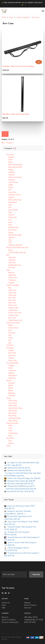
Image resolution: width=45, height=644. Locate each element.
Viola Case (10, 293)
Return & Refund (30, 605)
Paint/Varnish (11, 210)
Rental (9, 388)
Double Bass (11, 433)
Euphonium (10, 275)
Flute (8, 441)
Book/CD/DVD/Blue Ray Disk (16, 247)
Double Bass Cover (13, 320)
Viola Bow (10, 260)
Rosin (8, 225)
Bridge (9, 170)
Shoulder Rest (11, 227)
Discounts (28, 608)
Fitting (9, 187)
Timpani (9, 358)
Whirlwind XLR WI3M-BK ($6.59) (18, 471)
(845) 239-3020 (30, 622)
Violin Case (10, 290)
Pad (8, 207)
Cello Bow (10, 263)
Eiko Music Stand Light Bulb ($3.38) (19, 484)
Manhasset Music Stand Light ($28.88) (20, 481)
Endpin (9, 185)
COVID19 (9, 345)
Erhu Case (10, 300)
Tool (8, 242)
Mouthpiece (11, 202)
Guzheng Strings (12, 418)
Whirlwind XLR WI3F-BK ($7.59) (17, 468)
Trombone (10, 280)
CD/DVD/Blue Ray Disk (15, 253)
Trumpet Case (11, 315)
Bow (7, 255)
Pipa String (10, 416)
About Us (5, 617)
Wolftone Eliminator (13, 245)
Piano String (11, 421)
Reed (8, 222)
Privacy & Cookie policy (10, 622)
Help (3, 608)
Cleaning (9, 180)
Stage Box (10, 378)
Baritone (9, 273)
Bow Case (36, 17)
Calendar (10, 172)
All (15, 148)
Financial (9, 383)
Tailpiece (9, 237)
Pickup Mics (11, 217)
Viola (8, 428)
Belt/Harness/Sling (13, 165)
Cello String (10, 406)
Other (7, 446)
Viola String (10, 403)
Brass (7, 270)
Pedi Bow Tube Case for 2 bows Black (18, 66)
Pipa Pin (9, 215)
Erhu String (10, 413)
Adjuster (9, 157)
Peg (8, 212)
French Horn (11, 278)
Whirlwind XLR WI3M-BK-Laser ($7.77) (19, 486)
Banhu (9, 325)
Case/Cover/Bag (23, 17)
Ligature (9, 197)
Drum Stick (10, 353)
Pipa (8, 330)
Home (4, 17)
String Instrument (11, 423)
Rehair (9, 386)
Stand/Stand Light (13, 235)
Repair (9, 391)
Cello (8, 431)
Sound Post (10, 230)
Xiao (8, 343)
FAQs (4, 605)
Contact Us (6, 603)
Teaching (9, 396)
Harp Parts (10, 192)
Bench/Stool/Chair (13, 167)
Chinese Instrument (12, 323)
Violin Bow (10, 258)
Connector (10, 370)
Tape (8, 240)
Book (8, 250)
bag (8, 288)
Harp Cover (10, 305)
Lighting (9, 373)
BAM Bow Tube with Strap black (16, 114)
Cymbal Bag (11, 310)
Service (8, 381)
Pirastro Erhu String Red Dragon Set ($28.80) (22, 478)
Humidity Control (12, 195)
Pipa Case (10, 303)
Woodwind (9, 438)
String (7, 398)
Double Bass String (13, 408)
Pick (8, 220)
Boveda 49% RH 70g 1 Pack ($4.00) (19, 491)
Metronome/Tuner (13, 200)
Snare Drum (10, 360)
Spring (9, 232)
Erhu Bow (10, 268)
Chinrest (9, 175)
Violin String (11, 401)
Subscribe (36, 574)
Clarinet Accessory (13, 177)
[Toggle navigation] (43, 11)
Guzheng (10, 333)
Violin (8, 426)
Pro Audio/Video (11, 363)
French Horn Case (13, 313)
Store (11, 17)
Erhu (8, 335)
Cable (8, 368)
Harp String (10, 411)
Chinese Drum (11, 328)
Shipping (9, 393)
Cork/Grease (11, 182)
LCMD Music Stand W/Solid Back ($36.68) (20, 489)
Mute (8, 205)
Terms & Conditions (9, 620)
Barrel (8, 160)
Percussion (9, 348)
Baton (8, 162)
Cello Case (10, 295)
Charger (9, 365)
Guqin (8, 338)
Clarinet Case (11, 308)
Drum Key (10, 355)
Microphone (11, 375)
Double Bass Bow (13, 265)
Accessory (9, 155)
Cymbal (9, 350)
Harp (8, 436)
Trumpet (9, 283)
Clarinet (9, 443)
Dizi (8, 340)
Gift (8, 190)
